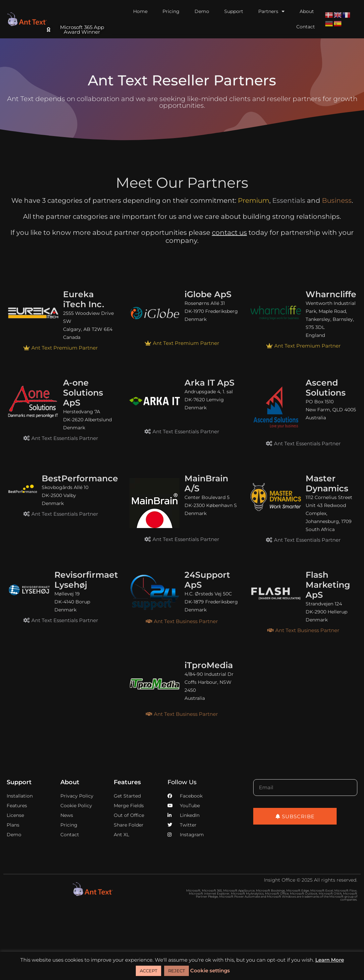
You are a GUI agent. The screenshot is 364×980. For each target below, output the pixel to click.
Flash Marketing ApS (328, 585)
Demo (202, 11)
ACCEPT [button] (148, 971)
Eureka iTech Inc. (84, 299)
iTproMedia (209, 665)
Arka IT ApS (210, 383)
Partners (271, 11)
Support (234, 11)
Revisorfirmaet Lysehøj (86, 580)
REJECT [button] (176, 971)
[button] (61, 348)
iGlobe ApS (208, 294)
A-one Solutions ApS (83, 393)
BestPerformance (80, 478)
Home (140, 11)
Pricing (171, 11)
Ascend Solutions (326, 388)
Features (127, 782)
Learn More (330, 960)
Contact (306, 27)
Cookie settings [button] (210, 970)
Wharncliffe (331, 294)
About (307, 11)
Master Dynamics (327, 483)
